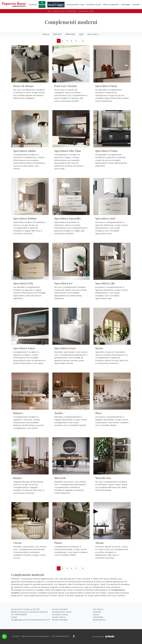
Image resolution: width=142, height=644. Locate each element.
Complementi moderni (86, 11)
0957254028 (21, 615)
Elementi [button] (57, 34)
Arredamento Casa (75, 5)
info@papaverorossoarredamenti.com (31, 620)
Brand (96, 615)
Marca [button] (46, 34)
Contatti (136, 5)
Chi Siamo (98, 609)
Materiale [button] (70, 34)
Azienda (33, 5)
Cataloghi (126, 5)
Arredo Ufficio (59, 617)
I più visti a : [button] (93, 34)
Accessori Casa (94, 5)
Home (50, 11)
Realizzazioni (99, 620)
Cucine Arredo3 (60, 609)
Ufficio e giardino (111, 5)
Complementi (72, 11)
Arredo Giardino (60, 620)
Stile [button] (81, 34)
